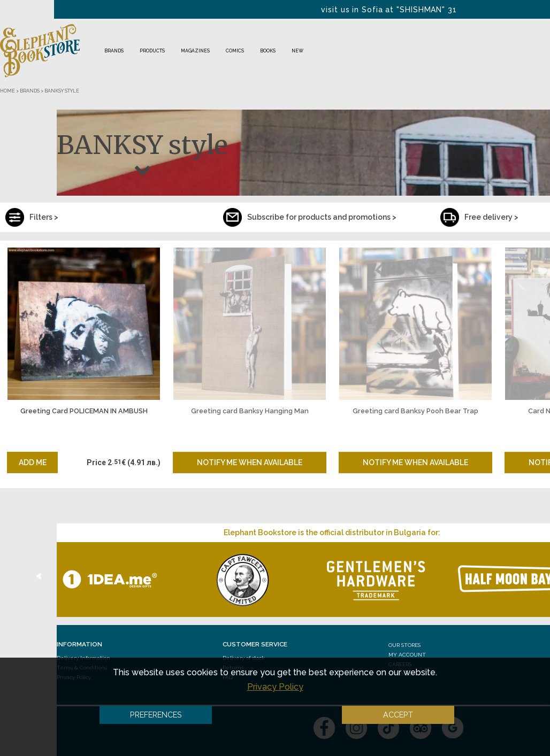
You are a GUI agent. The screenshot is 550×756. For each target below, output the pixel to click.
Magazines (195, 51)
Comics (235, 51)
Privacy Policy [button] (275, 687)
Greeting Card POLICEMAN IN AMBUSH (84, 411)
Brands (114, 51)
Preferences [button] (156, 715)
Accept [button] (398, 715)
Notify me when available (250, 462)
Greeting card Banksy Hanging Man (250, 411)
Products (152, 51)
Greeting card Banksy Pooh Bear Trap (415, 411)
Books (268, 51)
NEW (297, 51)
